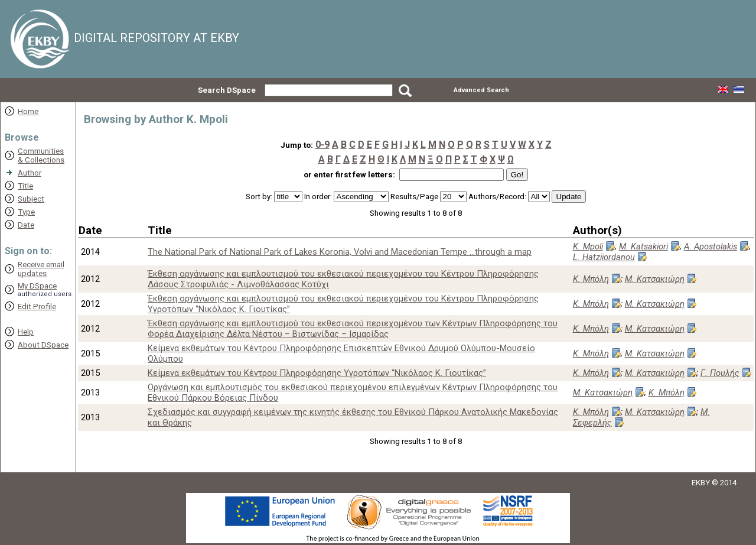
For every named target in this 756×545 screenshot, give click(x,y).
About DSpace (43, 345)
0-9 (322, 145)
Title (25, 186)
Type (26, 212)
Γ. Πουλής (720, 373)
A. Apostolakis (711, 246)
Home (28, 111)
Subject (31, 199)
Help (26, 332)
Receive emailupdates (41, 269)
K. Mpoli (588, 246)
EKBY (701, 483)
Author (30, 173)
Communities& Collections (41, 155)
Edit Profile (37, 306)
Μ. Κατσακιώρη (655, 279)
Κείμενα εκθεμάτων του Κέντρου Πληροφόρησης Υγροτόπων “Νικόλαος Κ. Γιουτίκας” (317, 373)
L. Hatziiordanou (604, 257)
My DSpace (37, 286)
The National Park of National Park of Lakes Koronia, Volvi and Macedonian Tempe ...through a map (340, 252)
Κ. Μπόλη (591, 279)
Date (26, 225)
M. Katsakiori (643, 246)
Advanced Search (481, 90)
